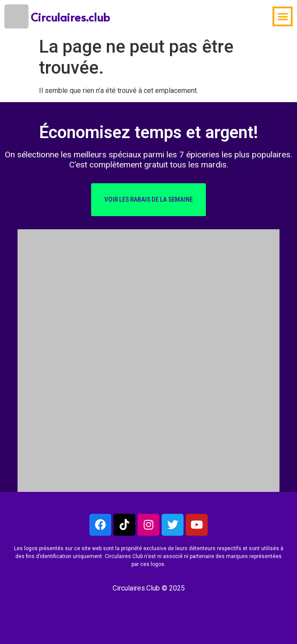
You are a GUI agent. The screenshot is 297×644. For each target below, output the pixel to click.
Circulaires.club (70, 17)
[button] (283, 17)
